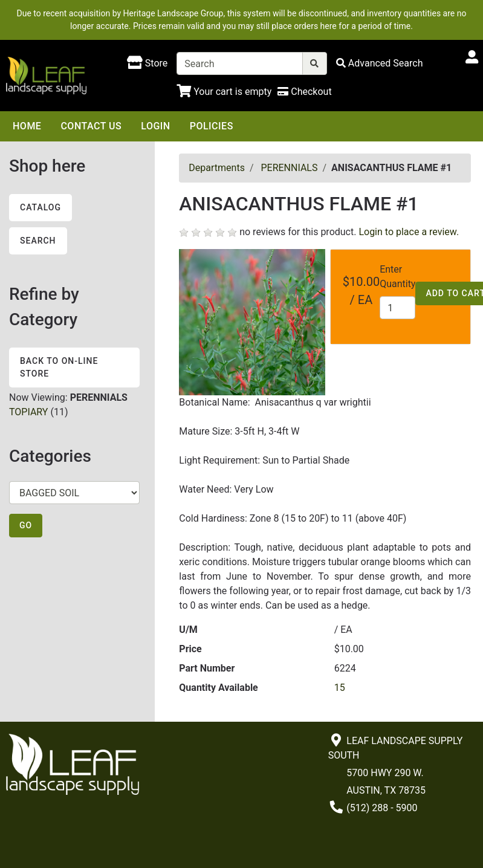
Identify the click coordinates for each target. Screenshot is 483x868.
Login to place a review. (409, 232)
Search (38, 241)
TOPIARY (28, 412)
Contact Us (91, 126)
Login (155, 126)
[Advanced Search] (380, 63)
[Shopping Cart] (224, 92)
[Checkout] (304, 92)
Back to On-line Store (59, 367)
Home (27, 126)
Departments (217, 168)
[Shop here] (147, 63)
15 (340, 688)
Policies (212, 126)
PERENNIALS (289, 168)
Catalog (41, 207)
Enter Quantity (397, 277)
